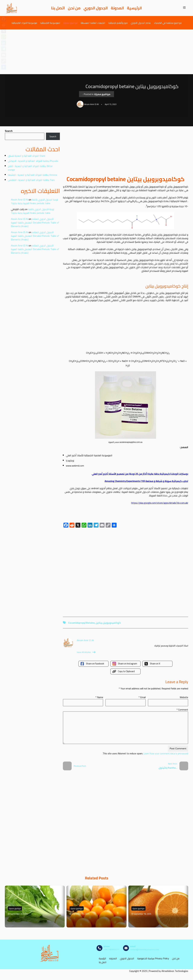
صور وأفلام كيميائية (118, 23)
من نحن (74, 8)
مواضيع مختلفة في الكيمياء (168, 23)
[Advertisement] (96, 52)
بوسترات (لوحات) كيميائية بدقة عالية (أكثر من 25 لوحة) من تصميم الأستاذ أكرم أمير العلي (140, 474)
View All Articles (86, 652)
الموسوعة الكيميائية (50, 23)
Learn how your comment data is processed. (145, 753)
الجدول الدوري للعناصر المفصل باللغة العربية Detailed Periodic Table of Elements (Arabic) (35, 223)
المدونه (113, 958)
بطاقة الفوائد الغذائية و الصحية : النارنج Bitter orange (30, 168)
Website (184, 697)
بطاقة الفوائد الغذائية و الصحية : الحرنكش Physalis (33, 161)
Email (142, 697)
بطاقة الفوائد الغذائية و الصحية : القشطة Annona (32, 175)
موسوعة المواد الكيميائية (24, 23)
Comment (182, 710)
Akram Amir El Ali (19, 200)
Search (9, 131)
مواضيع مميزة (70, 23)
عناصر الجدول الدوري (141, 23)
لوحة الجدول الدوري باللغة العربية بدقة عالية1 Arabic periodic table (34, 201)
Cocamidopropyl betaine (81, 623)
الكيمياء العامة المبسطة (93, 23)
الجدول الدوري (96, 8)
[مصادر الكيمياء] (12, 8)
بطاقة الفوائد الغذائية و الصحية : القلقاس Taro (31, 180)
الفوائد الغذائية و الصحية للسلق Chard (26, 156)
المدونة (117, 8)
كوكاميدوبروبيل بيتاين (108, 623)
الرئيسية (134, 8)
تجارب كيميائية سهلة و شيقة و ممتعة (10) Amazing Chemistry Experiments (146, 481)
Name (99, 697)
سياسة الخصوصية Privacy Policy (153, 958)
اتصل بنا (58, 8)
